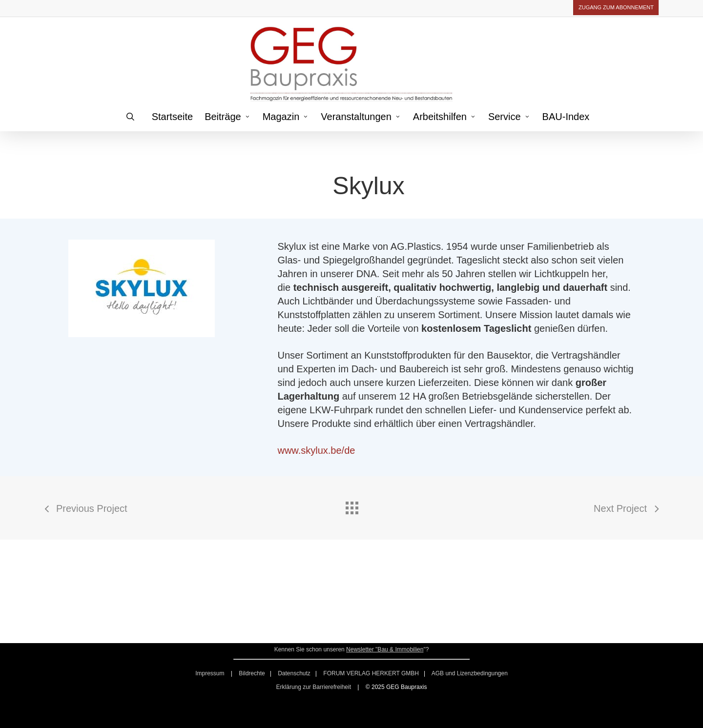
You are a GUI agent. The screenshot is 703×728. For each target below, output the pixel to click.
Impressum (211, 673)
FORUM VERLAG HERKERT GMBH (371, 673)
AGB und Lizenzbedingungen (470, 673)
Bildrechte (252, 673)
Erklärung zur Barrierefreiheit (314, 687)
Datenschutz (294, 673)
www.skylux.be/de (316, 450)
